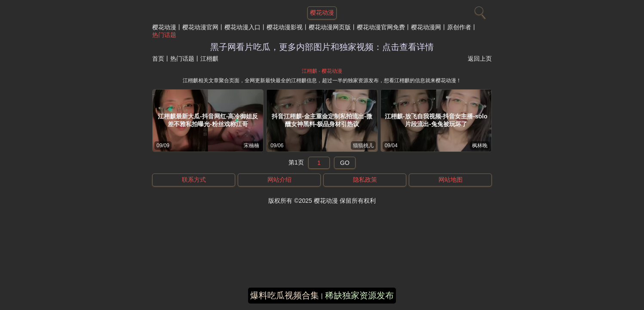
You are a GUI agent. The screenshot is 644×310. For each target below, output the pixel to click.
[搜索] (479, 11)
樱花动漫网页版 (330, 27)
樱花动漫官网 (200, 27)
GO (345, 163)
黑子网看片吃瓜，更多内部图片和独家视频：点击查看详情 (322, 47)
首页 (158, 59)
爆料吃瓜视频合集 (285, 295)
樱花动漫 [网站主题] (322, 12)
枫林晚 (480, 146)
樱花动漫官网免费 (381, 27)
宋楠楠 (251, 146)
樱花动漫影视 (285, 27)
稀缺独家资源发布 (359, 295)
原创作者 (459, 27)
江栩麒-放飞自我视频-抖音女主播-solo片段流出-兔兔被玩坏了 (436, 120)
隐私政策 (365, 180)
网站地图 (451, 180)
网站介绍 (279, 180)
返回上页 (480, 59)
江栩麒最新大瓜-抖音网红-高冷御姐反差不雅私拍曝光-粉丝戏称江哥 (208, 120)
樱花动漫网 (426, 27)
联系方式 (194, 180)
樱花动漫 (164, 27)
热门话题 (164, 35)
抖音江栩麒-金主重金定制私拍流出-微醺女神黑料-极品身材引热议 (322, 120)
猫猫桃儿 (363, 146)
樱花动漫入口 (242, 27)
